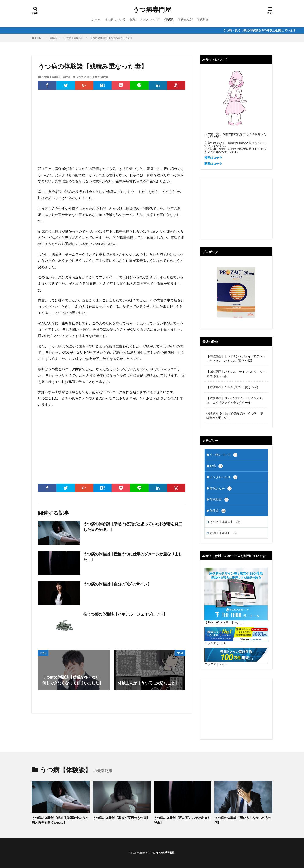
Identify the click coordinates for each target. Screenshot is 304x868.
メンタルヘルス (150, 19)
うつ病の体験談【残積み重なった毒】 (111, 38)
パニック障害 (92, 77)
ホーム (96, 19)
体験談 (169, 19)
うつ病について (115, 19)
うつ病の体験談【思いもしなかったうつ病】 (243, 820)
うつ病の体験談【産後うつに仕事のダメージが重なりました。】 (133, 557)
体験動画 (202, 19)
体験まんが (185, 19)
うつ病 (80, 77)
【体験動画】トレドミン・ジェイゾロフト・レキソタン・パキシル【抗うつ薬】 (236, 358)
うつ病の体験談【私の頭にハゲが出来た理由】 (182, 820)
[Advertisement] (112, 132)
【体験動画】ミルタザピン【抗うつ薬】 (233, 387)
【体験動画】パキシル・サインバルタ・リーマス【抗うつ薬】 (236, 374)
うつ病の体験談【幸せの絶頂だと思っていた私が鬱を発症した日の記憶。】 (133, 527)
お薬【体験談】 (224, 533)
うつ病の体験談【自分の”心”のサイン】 (117, 584)
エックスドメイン (216, 664)
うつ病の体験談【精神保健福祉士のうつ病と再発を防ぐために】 (60, 820)
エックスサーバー (216, 643)
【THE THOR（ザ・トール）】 (225, 622)
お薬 (132, 19)
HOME (39, 38)
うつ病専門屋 (152, 9)
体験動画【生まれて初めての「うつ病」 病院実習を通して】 (235, 416)
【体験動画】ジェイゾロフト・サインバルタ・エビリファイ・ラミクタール (235, 400)
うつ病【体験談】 (73, 38)
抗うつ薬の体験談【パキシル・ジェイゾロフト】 (125, 614)
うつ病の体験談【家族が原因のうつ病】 (121, 818)
